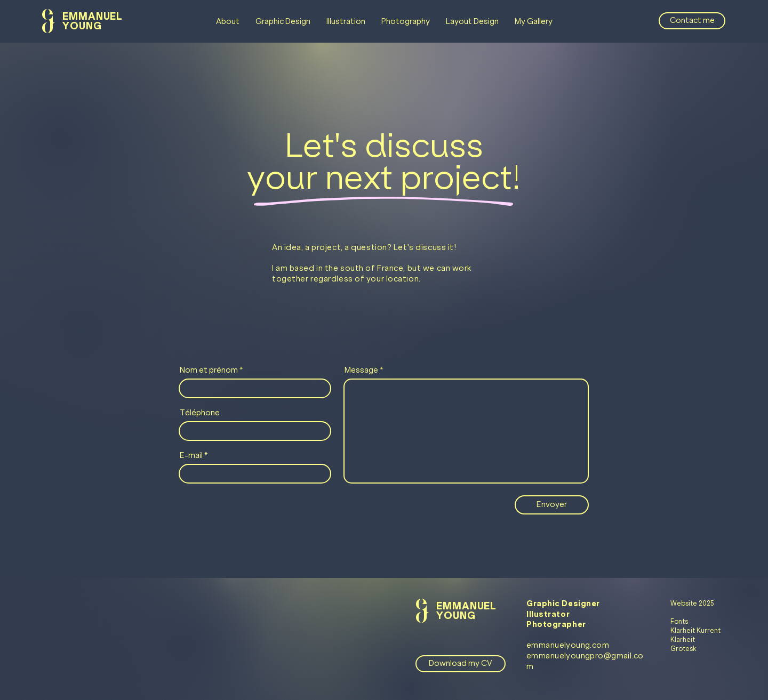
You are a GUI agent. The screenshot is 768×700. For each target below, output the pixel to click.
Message (361, 370)
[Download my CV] (461, 664)
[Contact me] (692, 21)
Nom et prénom (209, 370)
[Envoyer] (552, 505)
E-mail (191, 455)
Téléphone (200, 413)
